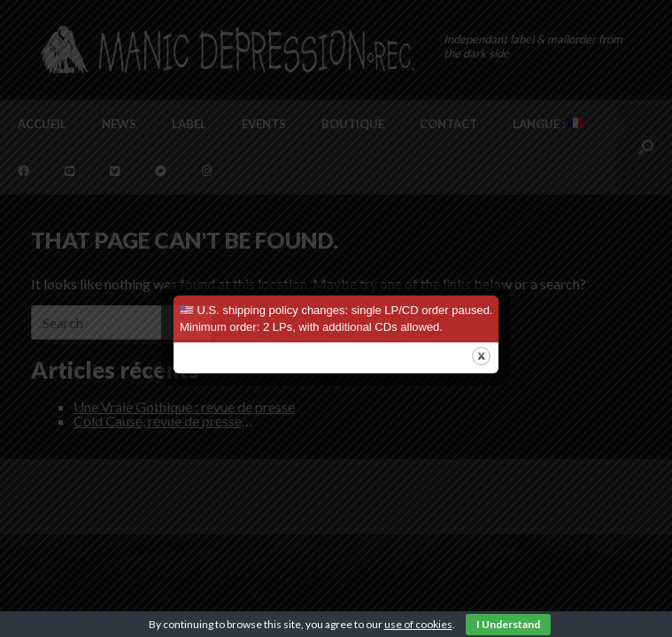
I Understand (508, 624)
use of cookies (418, 624)
